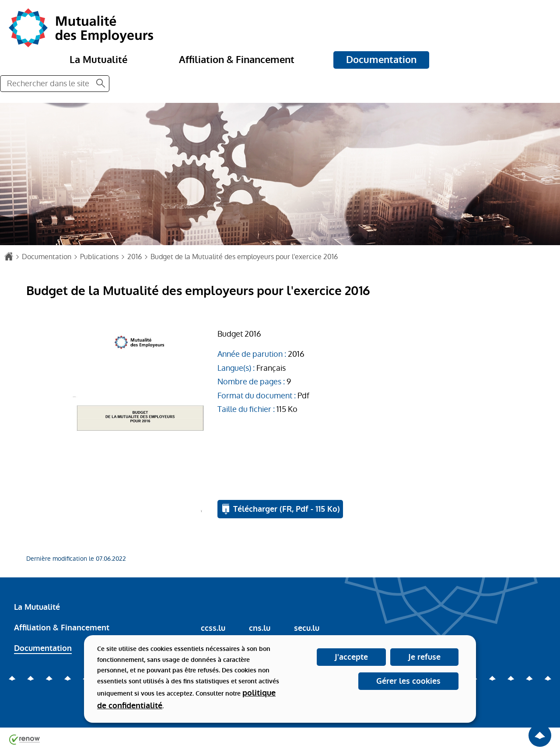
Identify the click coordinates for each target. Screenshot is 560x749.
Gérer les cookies (408, 681)
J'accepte (351, 657)
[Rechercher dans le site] (101, 84)
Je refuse (424, 657)
